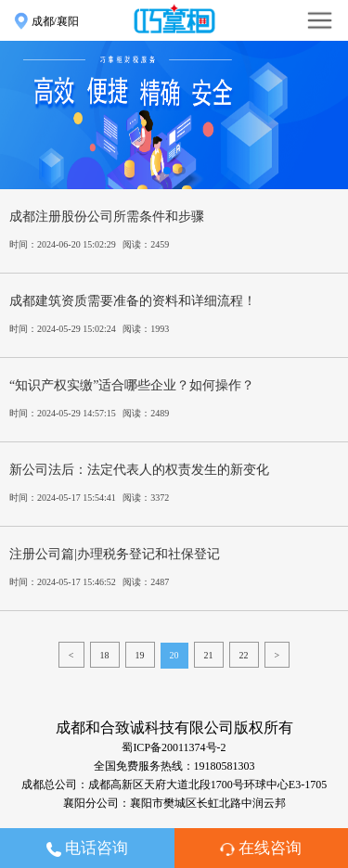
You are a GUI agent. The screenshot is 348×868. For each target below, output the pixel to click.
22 (244, 655)
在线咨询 (261, 848)
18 (105, 655)
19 (140, 655)
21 (209, 655)
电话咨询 (87, 848)
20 (174, 655)
